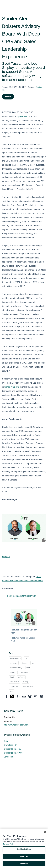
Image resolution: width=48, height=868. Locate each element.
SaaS (12, 677)
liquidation (25, 672)
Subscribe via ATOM (13, 753)
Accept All (24, 865)
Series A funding (12, 387)
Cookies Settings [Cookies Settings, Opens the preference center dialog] (24, 850)
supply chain (14, 686)
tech (11, 691)
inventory (13, 672)
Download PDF (11, 745)
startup (26, 682)
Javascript (9, 757)
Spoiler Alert (23, 116)
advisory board (15, 658)
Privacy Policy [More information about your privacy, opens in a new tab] (9, 845)
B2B (27, 658)
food (28, 668)
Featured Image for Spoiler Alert (22, 596)
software (21, 677)
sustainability (28, 686)
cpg (33, 663)
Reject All (24, 857)
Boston (24, 663)
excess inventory (16, 668)
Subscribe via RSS (13, 749)
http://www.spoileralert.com (16, 725)
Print (6, 741)
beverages (14, 663)
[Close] (45, 833)
